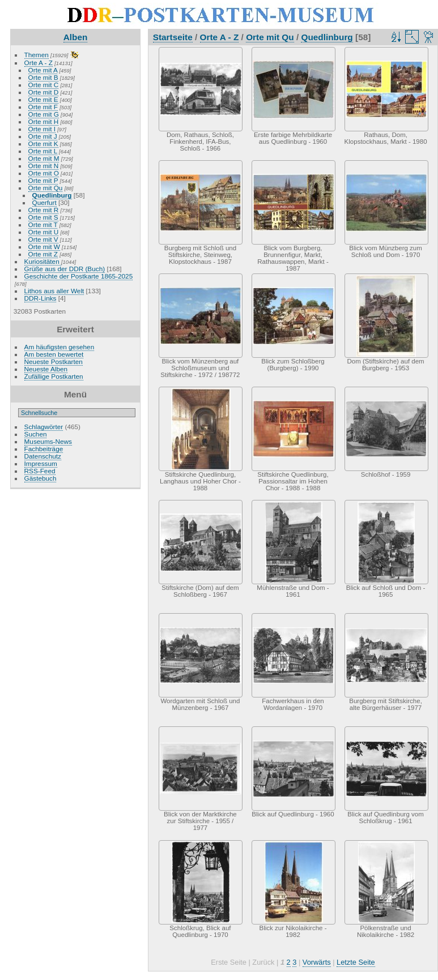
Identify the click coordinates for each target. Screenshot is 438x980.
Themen (37, 55)
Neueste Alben (46, 369)
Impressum (41, 463)
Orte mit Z (43, 254)
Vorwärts (317, 962)
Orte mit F (43, 107)
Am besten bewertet (54, 354)
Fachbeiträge (44, 449)
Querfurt (44, 202)
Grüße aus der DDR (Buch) (65, 269)
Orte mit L (43, 151)
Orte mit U (44, 232)
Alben (76, 37)
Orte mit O (44, 173)
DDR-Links (41, 298)
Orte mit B (43, 77)
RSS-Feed (40, 471)
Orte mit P (43, 180)
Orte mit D (44, 92)
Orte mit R (44, 210)
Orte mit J (43, 136)
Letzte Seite (356, 962)
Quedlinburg (52, 195)
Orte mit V (43, 239)
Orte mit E (43, 99)
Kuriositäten (43, 261)
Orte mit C (44, 85)
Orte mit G (44, 114)
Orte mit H (44, 121)
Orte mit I (42, 129)
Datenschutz (43, 456)
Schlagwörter (44, 427)
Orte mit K (43, 144)
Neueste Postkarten (54, 361)
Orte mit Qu (46, 188)
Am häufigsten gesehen (59, 347)
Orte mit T (43, 224)
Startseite (173, 37)
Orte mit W (44, 247)
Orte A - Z (39, 63)
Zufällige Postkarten (54, 376)
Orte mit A (43, 70)
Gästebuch (41, 478)
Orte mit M (44, 158)
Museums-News (48, 441)
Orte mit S (43, 217)
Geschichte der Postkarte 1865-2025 (79, 276)
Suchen (36, 434)
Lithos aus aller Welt (54, 291)
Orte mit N (44, 166)
